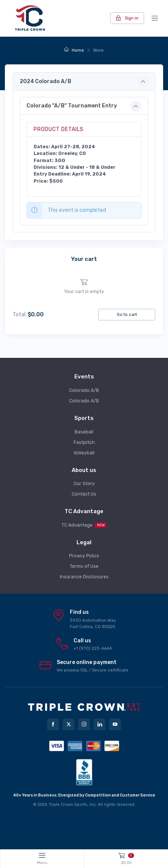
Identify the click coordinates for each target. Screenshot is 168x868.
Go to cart (127, 314)
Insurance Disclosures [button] (84, 577)
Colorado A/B (84, 390)
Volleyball (84, 453)
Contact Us (84, 494)
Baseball (84, 432)
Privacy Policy (84, 556)
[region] (84, 287)
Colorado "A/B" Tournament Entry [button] (72, 106)
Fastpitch (84, 442)
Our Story (84, 484)
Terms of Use (84, 566)
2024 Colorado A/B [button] (46, 81)
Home (74, 50)
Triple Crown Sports (68, 805)
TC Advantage (84, 525)
